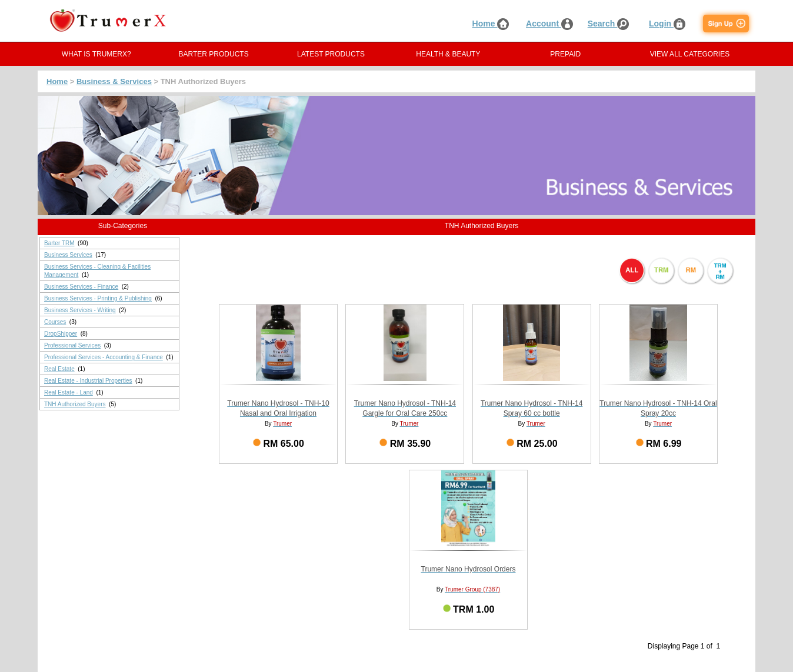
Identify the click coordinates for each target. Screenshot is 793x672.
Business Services (68, 255)
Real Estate (59, 369)
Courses (55, 322)
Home (491, 24)
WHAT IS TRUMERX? (96, 54)
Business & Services (114, 81)
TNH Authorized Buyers (75, 404)
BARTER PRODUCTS (214, 54)
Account (549, 24)
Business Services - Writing (80, 310)
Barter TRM (59, 243)
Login (667, 24)
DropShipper (61, 334)
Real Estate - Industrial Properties (88, 381)
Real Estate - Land (69, 392)
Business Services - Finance (81, 287)
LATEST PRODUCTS (331, 54)
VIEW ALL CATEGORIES (690, 54)
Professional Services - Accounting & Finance (104, 357)
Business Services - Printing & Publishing (98, 298)
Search (609, 24)
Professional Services (72, 345)
